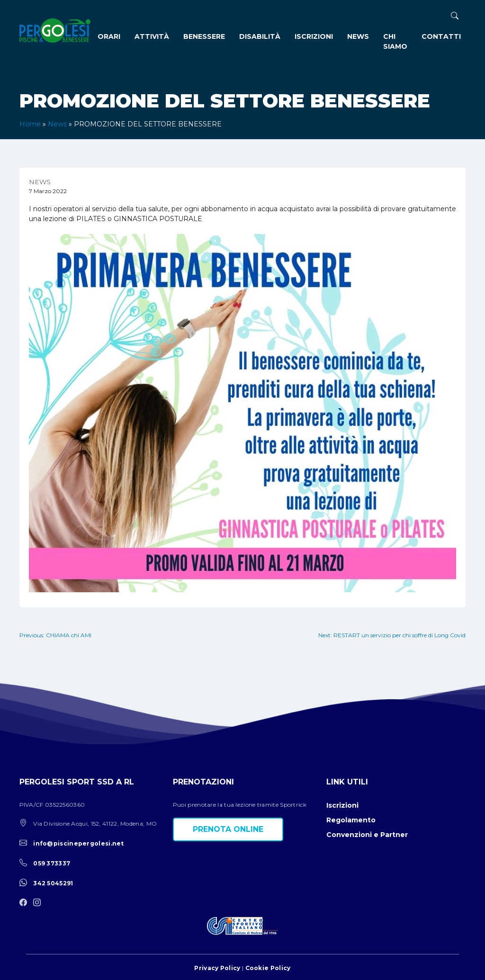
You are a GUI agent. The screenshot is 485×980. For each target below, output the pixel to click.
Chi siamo (395, 41)
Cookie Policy (268, 968)
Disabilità (260, 36)
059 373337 (52, 863)
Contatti (441, 36)
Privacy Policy (217, 968)
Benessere (204, 36)
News (358, 36)
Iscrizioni (314, 36)
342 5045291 (53, 883)
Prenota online (228, 829)
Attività (152, 36)
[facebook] (26, 903)
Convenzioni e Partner (367, 835)
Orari (109, 36)
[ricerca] (455, 16)
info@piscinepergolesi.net (79, 843)
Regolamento (351, 820)
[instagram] (39, 903)
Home (30, 124)
